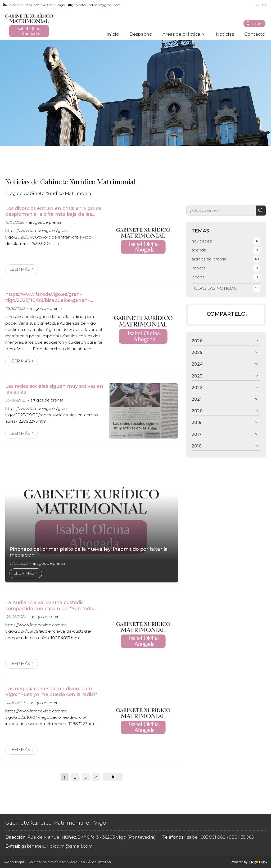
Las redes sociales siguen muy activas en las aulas (54, 389)
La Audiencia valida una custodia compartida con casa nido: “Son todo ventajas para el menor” (49, 606)
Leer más (20, 269)
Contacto (255, 34)
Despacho (141, 34)
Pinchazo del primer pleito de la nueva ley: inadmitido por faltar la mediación (89, 552)
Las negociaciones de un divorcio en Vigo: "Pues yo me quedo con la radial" (51, 691)
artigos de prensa (45, 222)
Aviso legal (14, 862)
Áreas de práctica (181, 34)
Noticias (225, 34)
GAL (265, 5)
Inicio (113, 34)
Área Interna (100, 862)
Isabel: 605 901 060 (205, 837)
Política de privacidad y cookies (56, 862)
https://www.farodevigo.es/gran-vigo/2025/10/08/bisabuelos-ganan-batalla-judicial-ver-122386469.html (48, 297)
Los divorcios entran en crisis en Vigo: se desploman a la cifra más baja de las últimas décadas (53, 211)
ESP (256, 5)
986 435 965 (241, 837)
